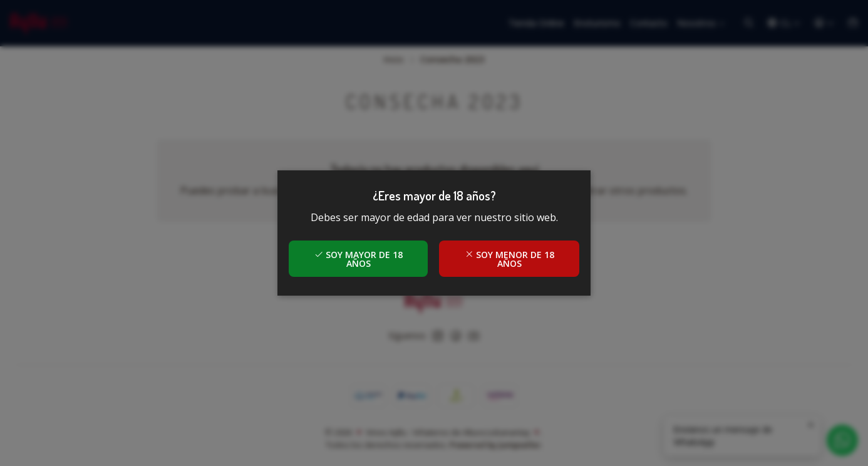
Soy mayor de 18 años (359, 259)
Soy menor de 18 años (509, 259)
